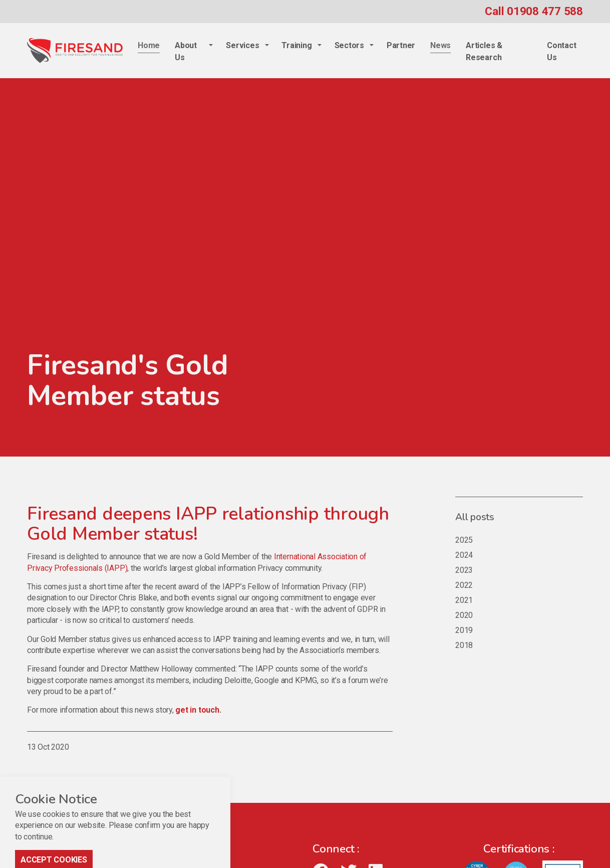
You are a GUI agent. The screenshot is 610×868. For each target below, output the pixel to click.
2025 (464, 540)
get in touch (197, 710)
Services (242, 45)
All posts (475, 517)
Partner (401, 45)
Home (149, 45)
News (440, 45)
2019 (464, 630)
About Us (186, 51)
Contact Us (561, 51)
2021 (464, 600)
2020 (464, 615)
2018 (464, 645)
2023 (464, 570)
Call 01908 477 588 (534, 11)
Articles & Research (484, 51)
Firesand (75, 51)
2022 (464, 585)
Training (296, 45)
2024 (464, 555)
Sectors (349, 45)
